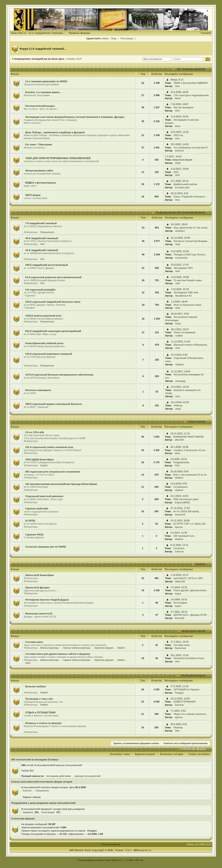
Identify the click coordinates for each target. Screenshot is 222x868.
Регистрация (127, 39)
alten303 (179, 440)
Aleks (178, 98)
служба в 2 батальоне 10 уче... (190, 450)
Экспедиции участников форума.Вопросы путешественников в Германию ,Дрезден (75, 117)
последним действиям (59, 776)
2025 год (178, 135)
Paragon (179, 693)
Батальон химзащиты (38, 390)
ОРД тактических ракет (186, 499)
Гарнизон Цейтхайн (37, 509)
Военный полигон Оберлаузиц (190, 345)
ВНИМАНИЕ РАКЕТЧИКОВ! (189, 437)
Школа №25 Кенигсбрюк (40, 575)
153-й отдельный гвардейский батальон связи (53, 302)
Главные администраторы (77, 648)
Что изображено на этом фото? (191, 148)
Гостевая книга (34, 642)
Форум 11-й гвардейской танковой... (43, 49)
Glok (178, 308)
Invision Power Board (107, 860)
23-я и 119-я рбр (35, 432)
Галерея (206, 33)
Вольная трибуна (36, 686)
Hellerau (178, 405)
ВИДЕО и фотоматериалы (41, 183)
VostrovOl (180, 515)
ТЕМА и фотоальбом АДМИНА (191, 83)
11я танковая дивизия (191, 69)
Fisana (120, 850)
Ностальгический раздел (40, 106)
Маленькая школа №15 (39, 614)
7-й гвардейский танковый (41, 223)
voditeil (179, 336)
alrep (178, 126)
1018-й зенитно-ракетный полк (43, 316)
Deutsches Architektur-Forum (189, 658)
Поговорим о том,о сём (39, 699)
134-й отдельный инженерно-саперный (49, 354)
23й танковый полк (184, 536)
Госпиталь (179, 548)
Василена (180, 648)
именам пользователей (88, 776)
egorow (179, 527)
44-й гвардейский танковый (42, 250)
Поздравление (181, 462)
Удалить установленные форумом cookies (136, 743)
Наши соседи (197, 422)
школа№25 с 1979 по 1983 (188, 578)
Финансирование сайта (39, 171)
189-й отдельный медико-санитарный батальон (54, 404)
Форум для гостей (194, 631)
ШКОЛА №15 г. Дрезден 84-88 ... (191, 615)
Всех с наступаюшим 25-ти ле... (191, 475)
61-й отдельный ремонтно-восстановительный (53, 277)
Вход (114, 39)
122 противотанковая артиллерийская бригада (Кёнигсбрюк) (61, 484)
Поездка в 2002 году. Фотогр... (190, 254)
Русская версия (86, 860)
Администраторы (50, 648)
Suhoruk (179, 151)
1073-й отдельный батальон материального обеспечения (59, 375)
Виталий (180, 618)
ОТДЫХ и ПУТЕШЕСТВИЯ (40, 712)
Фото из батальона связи (187, 305)
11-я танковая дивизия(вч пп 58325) (46, 81)
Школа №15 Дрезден (38, 587)
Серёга (44, 465)
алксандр (180, 381)
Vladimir (180, 364)
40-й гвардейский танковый (42, 238)
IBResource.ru (142, 850)
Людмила (28, 812)
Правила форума (79, 33)
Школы (201, 564)
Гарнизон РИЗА (34, 535)
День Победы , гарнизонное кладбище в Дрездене (55, 132)
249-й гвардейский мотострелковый (47, 265)
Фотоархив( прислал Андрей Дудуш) (47, 600)
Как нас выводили (183, 107)
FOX (177, 466)
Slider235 (180, 581)
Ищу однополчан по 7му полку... (191, 228)
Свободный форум (193, 675)
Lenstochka (181, 258)
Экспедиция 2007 (183, 268)
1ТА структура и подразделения (191, 95)
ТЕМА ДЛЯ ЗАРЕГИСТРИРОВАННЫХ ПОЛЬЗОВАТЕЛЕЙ (58, 158)
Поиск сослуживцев (184, 332)
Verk (177, 86)
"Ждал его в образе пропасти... (190, 714)
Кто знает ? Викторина (39, 144)
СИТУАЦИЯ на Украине (186, 689)
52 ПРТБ (30, 521)
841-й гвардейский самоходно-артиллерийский (53, 331)
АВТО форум (33, 195)
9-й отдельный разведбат (41, 290)
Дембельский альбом (185, 184)
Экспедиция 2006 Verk (186, 292)
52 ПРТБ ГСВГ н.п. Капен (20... (190, 524)
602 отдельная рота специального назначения (53, 472)
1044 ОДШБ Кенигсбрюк (40, 459)
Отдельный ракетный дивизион (44, 496)
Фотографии (180, 603)
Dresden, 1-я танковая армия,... (44, 92)
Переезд (178, 727)
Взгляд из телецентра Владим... (191, 241)
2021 (176, 172)
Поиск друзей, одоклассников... (191, 590)
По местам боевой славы (188, 280)
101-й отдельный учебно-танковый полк (49, 447)
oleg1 (178, 163)
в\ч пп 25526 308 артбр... (187, 511)
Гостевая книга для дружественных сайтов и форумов (58, 654)
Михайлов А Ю (183, 296)
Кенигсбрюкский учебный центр (44, 343)
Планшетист (47, 232)
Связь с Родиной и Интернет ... (191, 197)
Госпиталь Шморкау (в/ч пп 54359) (46, 547)
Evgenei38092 (182, 502)
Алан (178, 323)
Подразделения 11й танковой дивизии (180, 212)
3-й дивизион (180, 487)
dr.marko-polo (182, 187)
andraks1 (180, 231)
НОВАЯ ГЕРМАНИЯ (184, 702)
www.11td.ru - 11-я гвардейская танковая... (38, 33)
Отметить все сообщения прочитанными (186, 743)
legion (178, 594)
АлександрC (48, 812)
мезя (177, 453)
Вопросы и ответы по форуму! (44, 723)
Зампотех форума (104, 648)
